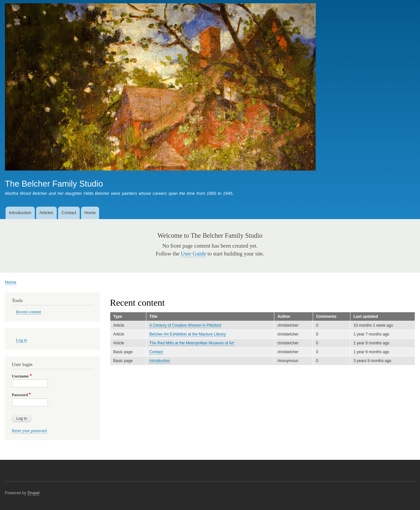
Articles (46, 213)
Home (90, 213)
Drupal (34, 493)
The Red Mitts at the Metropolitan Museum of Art (192, 343)
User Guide (193, 254)
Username (20, 376)
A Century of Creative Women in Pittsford (185, 325)
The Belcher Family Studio (54, 184)
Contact (69, 213)
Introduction (20, 213)
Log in (22, 340)
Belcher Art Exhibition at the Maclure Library (188, 334)
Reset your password (29, 431)
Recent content (29, 312)
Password (20, 395)
